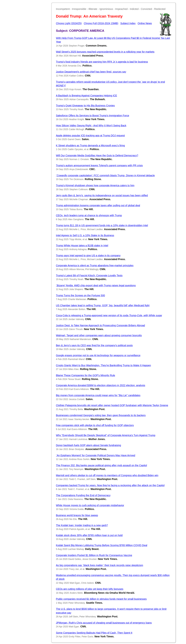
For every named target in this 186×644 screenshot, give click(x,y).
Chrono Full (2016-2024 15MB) (101, 23)
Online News (145, 23)
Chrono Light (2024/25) (69, 23)
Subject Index (128, 23)
